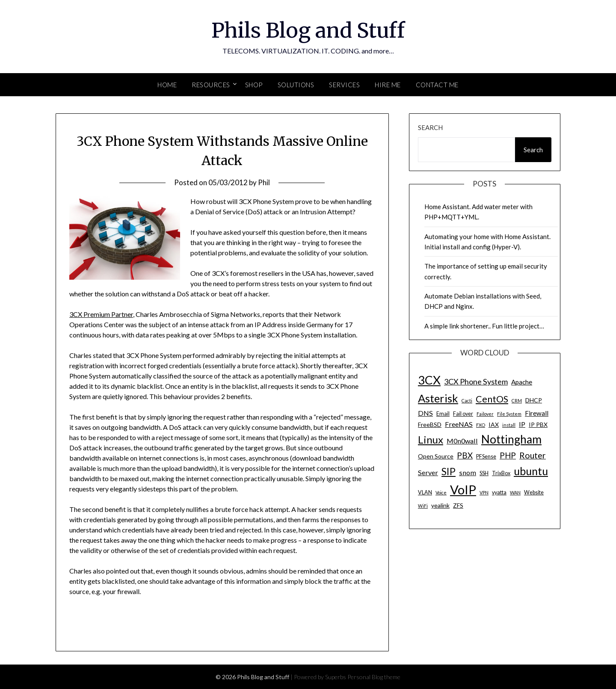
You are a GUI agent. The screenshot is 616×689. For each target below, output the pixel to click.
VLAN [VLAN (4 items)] (425, 492)
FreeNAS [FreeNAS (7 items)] (459, 424)
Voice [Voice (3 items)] (441, 492)
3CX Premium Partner (101, 314)
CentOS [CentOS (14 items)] (492, 399)
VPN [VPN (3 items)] (484, 492)
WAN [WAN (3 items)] (515, 492)
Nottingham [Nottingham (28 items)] (511, 439)
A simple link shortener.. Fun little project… (484, 326)
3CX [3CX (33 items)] (429, 380)
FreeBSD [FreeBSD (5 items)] (430, 424)
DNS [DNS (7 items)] (425, 413)
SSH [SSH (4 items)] (484, 473)
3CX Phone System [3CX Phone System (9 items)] (476, 381)
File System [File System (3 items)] (509, 414)
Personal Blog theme (374, 677)
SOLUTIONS (296, 85)
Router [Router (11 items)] (533, 455)
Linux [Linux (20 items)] (431, 439)
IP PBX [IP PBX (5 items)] (538, 424)
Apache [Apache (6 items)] (522, 382)
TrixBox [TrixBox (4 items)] (501, 473)
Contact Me (437, 85)
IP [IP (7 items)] (522, 424)
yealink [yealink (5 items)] (440, 505)
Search (430, 127)
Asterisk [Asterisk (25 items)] (438, 398)
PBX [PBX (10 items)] (465, 455)
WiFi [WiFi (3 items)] (423, 506)
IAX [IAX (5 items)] (494, 424)
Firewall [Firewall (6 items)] (537, 413)
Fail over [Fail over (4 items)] (463, 414)
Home (167, 85)
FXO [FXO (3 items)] (481, 425)
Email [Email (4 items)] (443, 414)
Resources (211, 85)
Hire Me (388, 85)
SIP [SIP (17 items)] (449, 471)
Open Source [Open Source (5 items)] (436, 456)
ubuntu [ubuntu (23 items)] (531, 471)
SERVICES (344, 85)
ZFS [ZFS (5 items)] (458, 505)
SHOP (254, 85)
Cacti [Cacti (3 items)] (467, 401)
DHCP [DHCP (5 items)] (534, 400)
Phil (264, 182)
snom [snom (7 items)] (468, 472)
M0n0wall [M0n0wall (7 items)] (462, 441)
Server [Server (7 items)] (428, 472)
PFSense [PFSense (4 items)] (486, 457)
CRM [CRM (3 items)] (517, 401)
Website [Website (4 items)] (534, 492)
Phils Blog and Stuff (308, 30)
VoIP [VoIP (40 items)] (463, 489)
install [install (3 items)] (509, 425)
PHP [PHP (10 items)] (508, 455)
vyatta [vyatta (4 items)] (499, 492)
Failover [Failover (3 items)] (485, 414)
